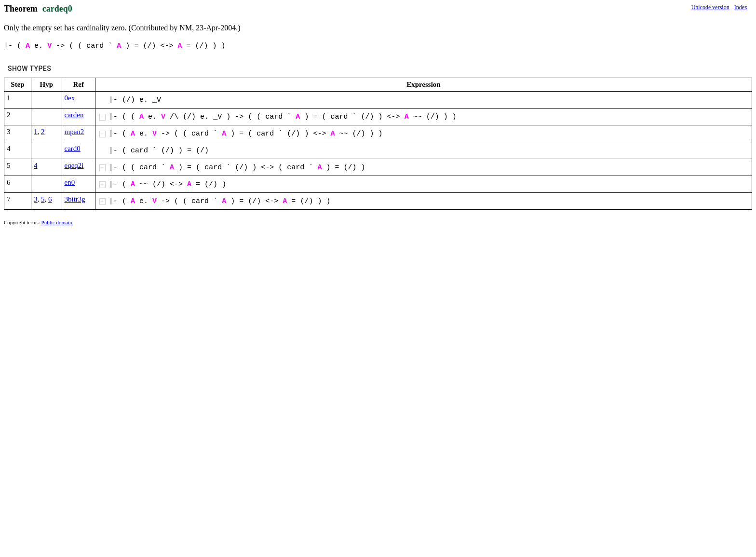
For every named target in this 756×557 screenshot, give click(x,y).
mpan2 (74, 132)
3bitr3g (75, 199)
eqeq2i (74, 165)
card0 (73, 149)
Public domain (57, 222)
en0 (70, 182)
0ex (70, 98)
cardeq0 (57, 9)
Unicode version (710, 7)
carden (74, 115)
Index (741, 7)
